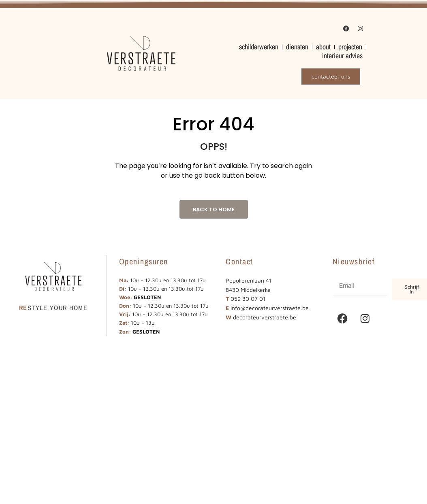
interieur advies (342, 56)
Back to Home (214, 209)
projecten (350, 47)
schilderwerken (259, 47)
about (323, 47)
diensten (297, 47)
